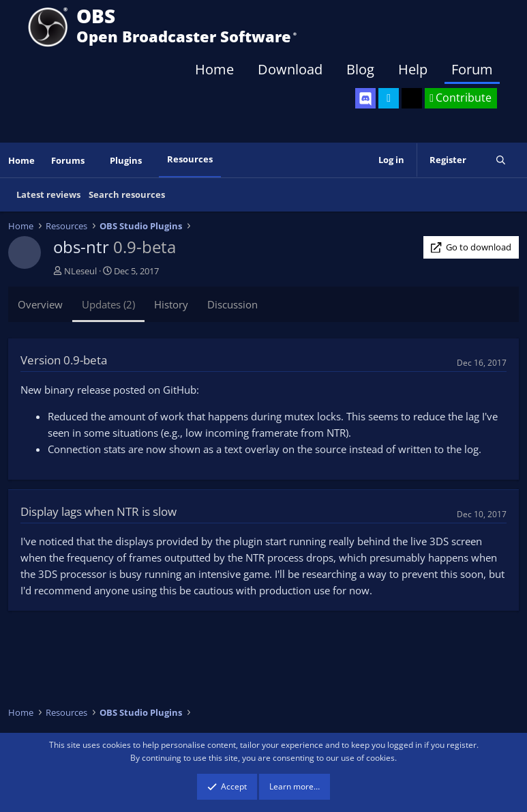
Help (413, 69)
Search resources (127, 194)
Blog (360, 69)
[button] (94, 161)
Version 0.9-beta (64, 360)
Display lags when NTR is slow (99, 511)
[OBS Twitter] (389, 98)
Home (214, 69)
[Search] (501, 160)
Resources (190, 159)
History (171, 304)
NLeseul (80, 271)
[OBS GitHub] (412, 98)
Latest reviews (48, 194)
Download (290, 69)
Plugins (126, 160)
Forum (472, 69)
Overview (40, 304)
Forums (68, 160)
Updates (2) (108, 304)
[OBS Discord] (365, 98)
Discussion (232, 304)
